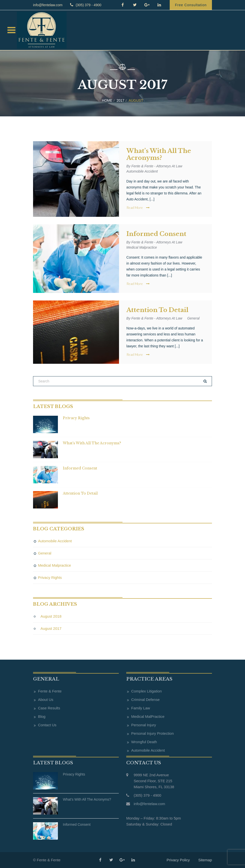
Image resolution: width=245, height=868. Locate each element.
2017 (120, 100)
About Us (46, 700)
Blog (42, 716)
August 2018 (51, 616)
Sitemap (205, 860)
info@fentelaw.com (48, 5)
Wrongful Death (144, 742)
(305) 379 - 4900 (85, 5)
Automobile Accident (142, 171)
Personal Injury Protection (153, 733)
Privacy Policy (178, 860)
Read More (138, 207)
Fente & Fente (50, 691)
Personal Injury (144, 725)
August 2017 (51, 628)
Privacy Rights (76, 418)
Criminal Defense (145, 700)
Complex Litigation (146, 691)
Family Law (141, 708)
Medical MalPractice (148, 716)
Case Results (49, 708)
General (194, 318)
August (136, 100)
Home (107, 100)
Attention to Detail (157, 310)
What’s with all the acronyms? (159, 155)
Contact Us (47, 725)
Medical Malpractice (142, 247)
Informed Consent (156, 234)
